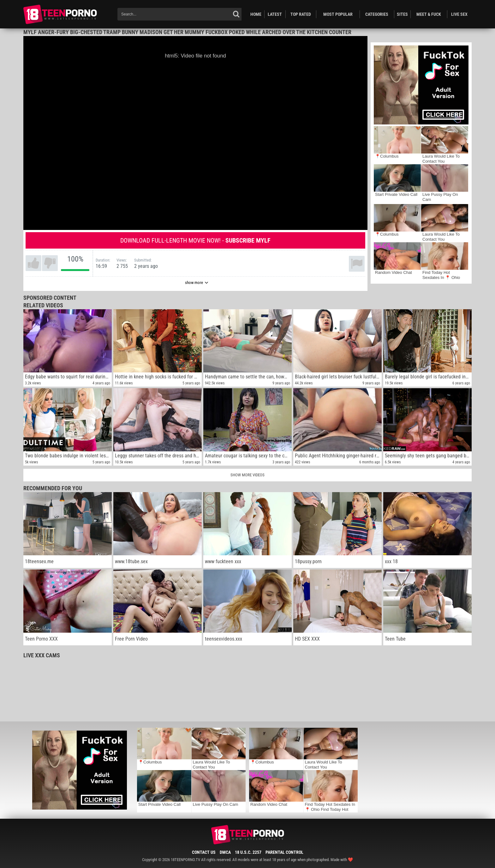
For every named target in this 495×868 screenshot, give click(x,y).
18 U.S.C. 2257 (248, 852)
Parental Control (284, 852)
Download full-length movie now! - (195, 240)
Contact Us (204, 852)
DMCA (225, 852)
